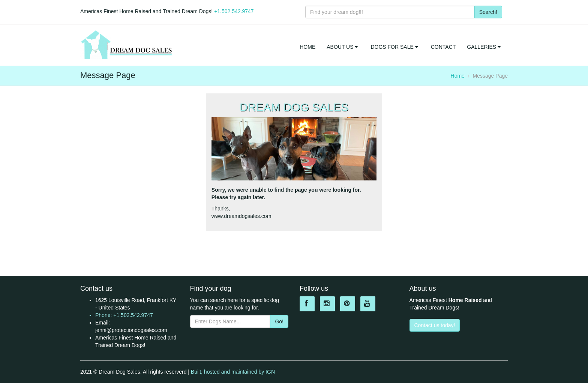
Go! (279, 321)
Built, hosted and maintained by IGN (233, 372)
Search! (488, 12)
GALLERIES (484, 47)
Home (458, 76)
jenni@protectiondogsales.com (131, 330)
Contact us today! (435, 325)
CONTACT (443, 47)
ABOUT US (343, 47)
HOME (307, 47)
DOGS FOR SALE (395, 47)
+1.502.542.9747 (234, 11)
